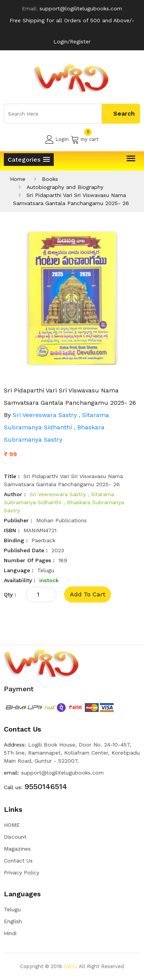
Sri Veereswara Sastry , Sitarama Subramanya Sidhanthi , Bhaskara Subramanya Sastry (56, 427)
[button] (29, 160)
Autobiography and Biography (65, 187)
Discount (15, 837)
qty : (10, 594)
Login (57, 139)
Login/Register (72, 41)
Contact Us (18, 861)
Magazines (17, 849)
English (13, 921)
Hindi (10, 933)
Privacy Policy (22, 872)
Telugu (12, 909)
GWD (70, 966)
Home (18, 179)
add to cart (88, 594)
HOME (12, 825)
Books (50, 179)
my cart (85, 139)
